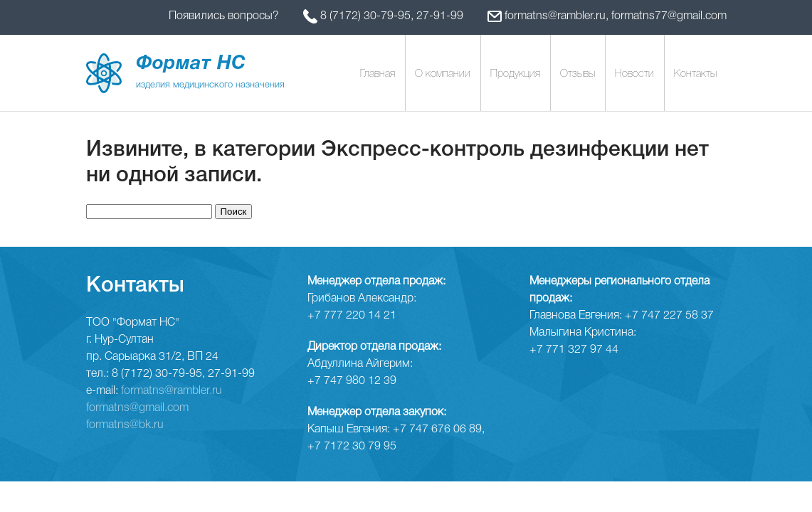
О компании (443, 74)
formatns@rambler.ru (555, 16)
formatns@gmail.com (137, 408)
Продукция (515, 74)
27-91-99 (440, 16)
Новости (634, 74)
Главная (378, 74)
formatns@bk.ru (125, 425)
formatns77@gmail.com (669, 16)
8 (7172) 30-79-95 (365, 16)
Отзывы (578, 74)
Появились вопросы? (225, 16)
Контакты (695, 74)
